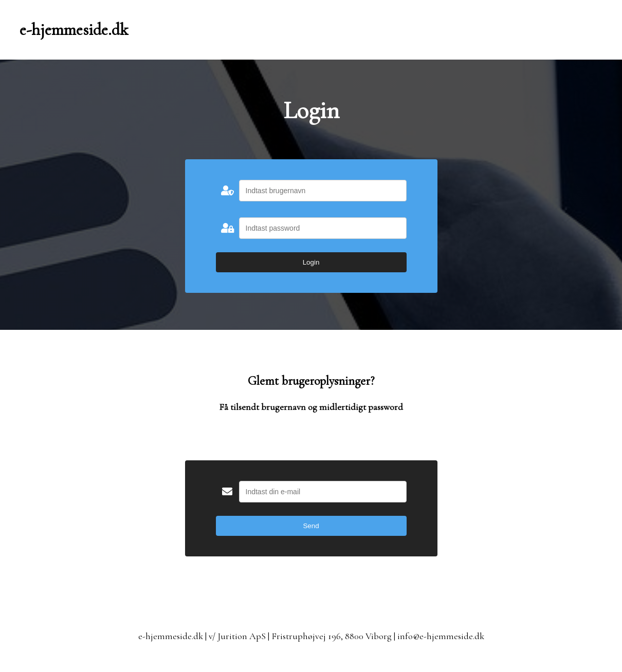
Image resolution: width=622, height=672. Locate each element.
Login (311, 262)
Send (311, 526)
